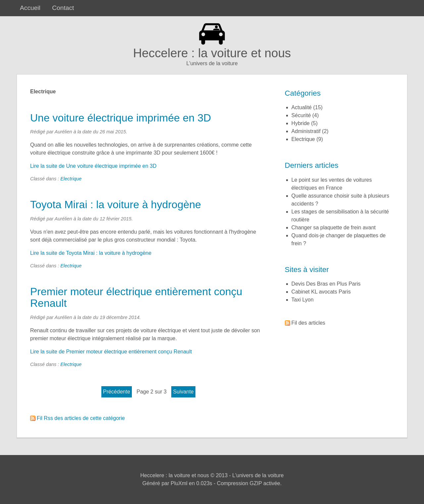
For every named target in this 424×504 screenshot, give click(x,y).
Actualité (302, 107)
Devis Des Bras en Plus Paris (326, 284)
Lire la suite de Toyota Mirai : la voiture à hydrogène (91, 253)
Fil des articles (308, 323)
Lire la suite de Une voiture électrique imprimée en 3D (93, 166)
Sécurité (301, 115)
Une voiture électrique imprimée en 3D (121, 118)
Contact (63, 8)
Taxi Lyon (303, 300)
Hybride (301, 123)
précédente (117, 392)
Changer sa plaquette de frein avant (334, 228)
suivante (183, 392)
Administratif (306, 131)
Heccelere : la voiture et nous (212, 53)
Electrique (71, 179)
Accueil (30, 8)
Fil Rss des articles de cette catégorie (81, 418)
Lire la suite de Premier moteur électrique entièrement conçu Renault (111, 352)
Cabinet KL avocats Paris (321, 292)
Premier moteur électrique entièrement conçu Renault (136, 297)
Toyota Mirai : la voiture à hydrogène (116, 205)
